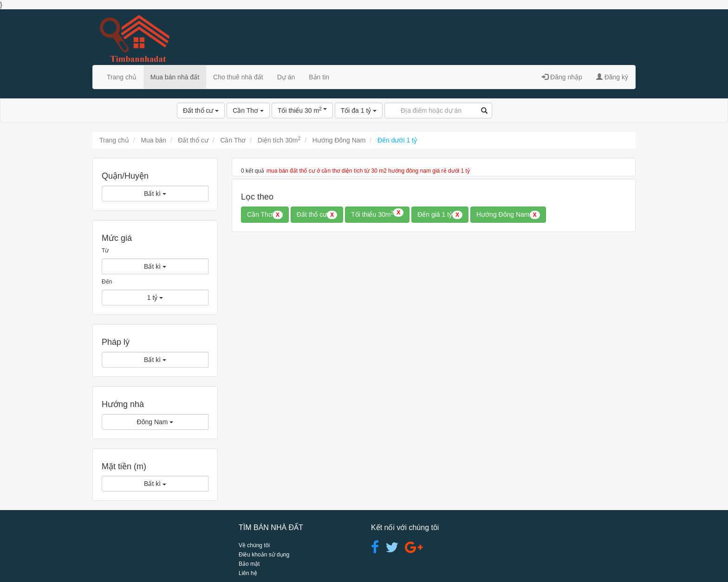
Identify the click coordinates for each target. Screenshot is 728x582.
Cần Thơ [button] (265, 215)
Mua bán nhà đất (175, 77)
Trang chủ (122, 77)
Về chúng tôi (254, 545)
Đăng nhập (562, 77)
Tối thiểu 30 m (302, 110)
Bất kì (155, 194)
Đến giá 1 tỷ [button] (440, 215)
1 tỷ (155, 297)
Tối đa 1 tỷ (359, 110)
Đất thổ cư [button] (317, 215)
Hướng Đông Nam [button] (508, 215)
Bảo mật (249, 564)
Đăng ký (612, 77)
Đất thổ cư (201, 110)
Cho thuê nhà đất (238, 77)
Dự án (286, 77)
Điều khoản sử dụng (264, 555)
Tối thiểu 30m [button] (377, 214)
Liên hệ (248, 573)
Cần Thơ (248, 110)
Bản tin (319, 77)
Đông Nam (155, 422)
